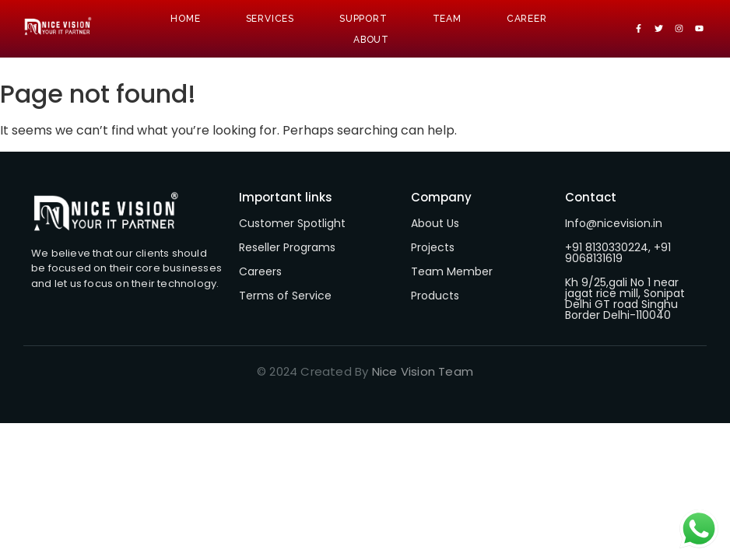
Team (447, 19)
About (371, 40)
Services (270, 19)
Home (185, 19)
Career (527, 19)
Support (363, 19)
